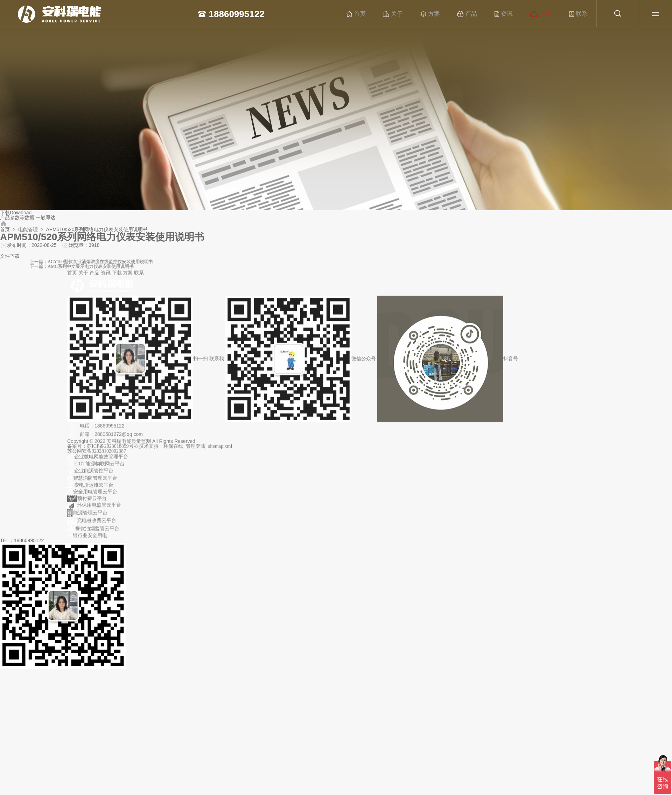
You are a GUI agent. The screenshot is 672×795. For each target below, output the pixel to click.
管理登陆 (196, 450)
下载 (550, 14)
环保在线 (173, 450)
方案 (439, 14)
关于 (402, 14)
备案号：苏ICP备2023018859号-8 (103, 450)
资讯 (513, 14)
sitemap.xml (220, 450)
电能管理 (28, 230)
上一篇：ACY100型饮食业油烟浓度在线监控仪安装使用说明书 (185, 263)
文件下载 (10, 256)
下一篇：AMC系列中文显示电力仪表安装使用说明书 (180, 265)
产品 (476, 14)
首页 (365, 14)
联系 (587, 14)
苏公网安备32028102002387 (97, 455)
